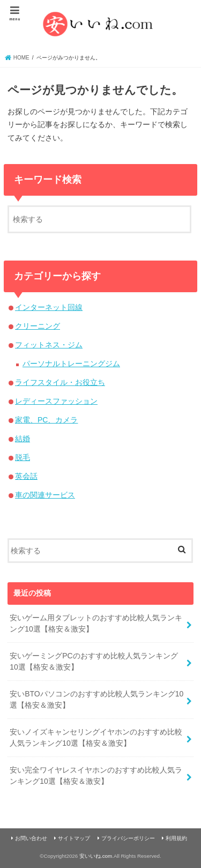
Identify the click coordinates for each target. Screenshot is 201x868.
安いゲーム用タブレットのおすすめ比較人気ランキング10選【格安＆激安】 (96, 623)
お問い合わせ (31, 838)
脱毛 (23, 457)
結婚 (23, 439)
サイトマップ (74, 838)
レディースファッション (56, 401)
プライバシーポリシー (128, 838)
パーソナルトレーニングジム (71, 363)
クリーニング (38, 326)
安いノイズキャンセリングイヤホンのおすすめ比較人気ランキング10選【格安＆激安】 (96, 737)
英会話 (26, 476)
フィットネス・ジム (49, 345)
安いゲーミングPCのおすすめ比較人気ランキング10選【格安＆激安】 (94, 661)
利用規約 (176, 838)
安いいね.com (96, 856)
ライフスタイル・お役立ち (60, 382)
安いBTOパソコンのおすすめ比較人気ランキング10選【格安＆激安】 (96, 699)
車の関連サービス (45, 495)
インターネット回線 (49, 307)
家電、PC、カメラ (46, 420)
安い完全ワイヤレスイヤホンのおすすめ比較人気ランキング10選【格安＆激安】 (96, 776)
